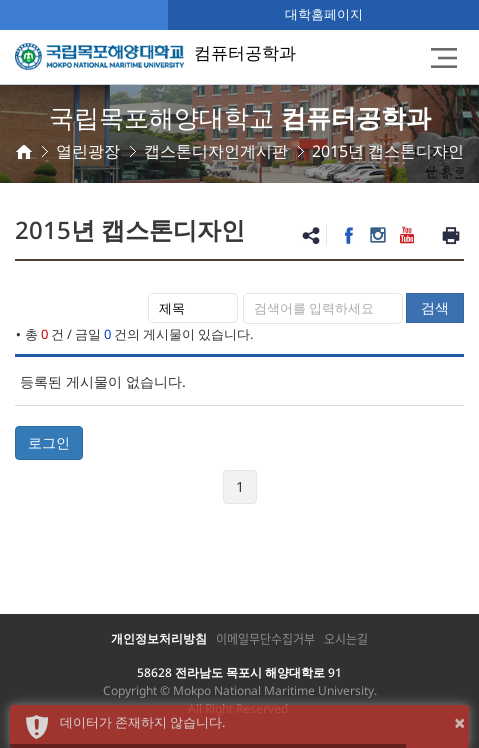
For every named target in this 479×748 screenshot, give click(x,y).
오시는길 (346, 639)
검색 (435, 307)
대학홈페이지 (324, 14)
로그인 (49, 442)
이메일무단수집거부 (265, 639)
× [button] (459, 722)
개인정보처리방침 (159, 638)
